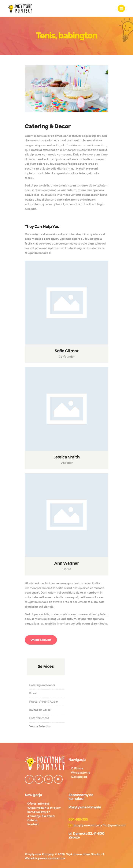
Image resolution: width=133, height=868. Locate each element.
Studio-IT (98, 854)
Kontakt (33, 824)
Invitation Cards (40, 710)
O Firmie (77, 768)
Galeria (32, 820)
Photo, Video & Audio (44, 702)
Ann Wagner (66, 564)
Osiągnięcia (79, 777)
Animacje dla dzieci (41, 816)
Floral (33, 693)
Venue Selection (40, 726)
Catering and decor (42, 685)
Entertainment (39, 718)
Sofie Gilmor (66, 351)
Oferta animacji (38, 804)
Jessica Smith (67, 457)
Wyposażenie (81, 773)
